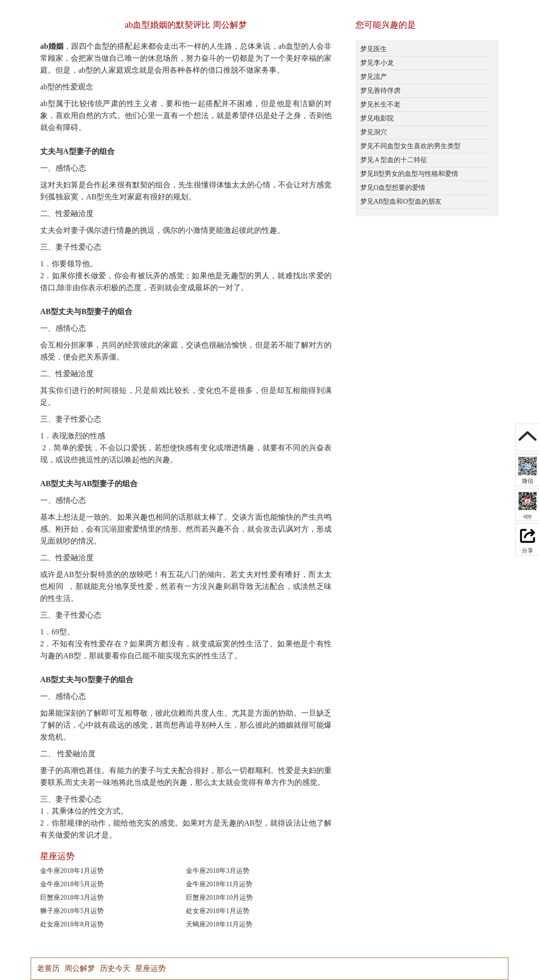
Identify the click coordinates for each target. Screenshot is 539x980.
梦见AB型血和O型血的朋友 (401, 201)
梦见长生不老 (380, 104)
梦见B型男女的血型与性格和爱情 (409, 174)
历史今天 (115, 968)
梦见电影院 (377, 118)
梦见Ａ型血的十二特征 (394, 160)
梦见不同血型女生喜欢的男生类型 (410, 146)
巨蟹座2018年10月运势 (219, 898)
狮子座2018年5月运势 (72, 911)
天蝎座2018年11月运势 (219, 924)
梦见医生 (374, 49)
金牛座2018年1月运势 (72, 871)
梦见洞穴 (374, 132)
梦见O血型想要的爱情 (393, 188)
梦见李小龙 (377, 63)
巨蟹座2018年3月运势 (72, 898)
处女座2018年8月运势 (72, 924)
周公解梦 (80, 968)
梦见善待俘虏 (380, 91)
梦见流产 (374, 77)
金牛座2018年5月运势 (72, 884)
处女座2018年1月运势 (218, 911)
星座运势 (151, 968)
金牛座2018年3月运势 (218, 871)
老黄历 (48, 968)
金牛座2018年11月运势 (219, 884)
